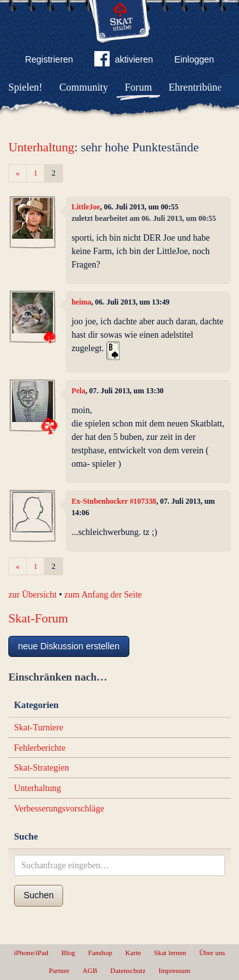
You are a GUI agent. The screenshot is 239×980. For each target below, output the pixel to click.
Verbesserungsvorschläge (59, 809)
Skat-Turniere (39, 727)
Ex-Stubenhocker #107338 (114, 501)
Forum (139, 87)
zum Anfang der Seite (103, 595)
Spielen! (25, 87)
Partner (59, 970)
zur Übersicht (33, 595)
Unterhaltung (41, 147)
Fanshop (100, 953)
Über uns (212, 953)
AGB (90, 970)
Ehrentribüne (196, 87)
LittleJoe (86, 207)
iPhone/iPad (31, 953)
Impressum (175, 970)
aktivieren (124, 61)
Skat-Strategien (41, 768)
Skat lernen (170, 953)
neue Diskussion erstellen (69, 646)
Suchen (39, 895)
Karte (133, 953)
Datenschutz (128, 970)
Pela (78, 391)
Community (83, 87)
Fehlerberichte (40, 748)
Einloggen (194, 59)
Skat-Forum (38, 618)
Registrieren (49, 59)
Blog (68, 953)
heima (81, 302)
